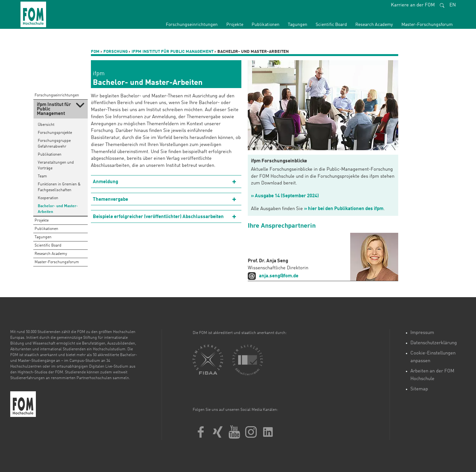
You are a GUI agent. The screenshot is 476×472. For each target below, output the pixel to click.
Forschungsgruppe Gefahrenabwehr (54, 144)
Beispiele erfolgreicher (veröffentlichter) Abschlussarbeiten (158, 217)
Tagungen (298, 25)
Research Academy (374, 25)
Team (42, 176)
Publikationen (266, 25)
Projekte (235, 25)
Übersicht (46, 125)
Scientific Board (331, 25)
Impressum (422, 333)
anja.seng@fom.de (279, 276)
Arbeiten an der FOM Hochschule (432, 375)
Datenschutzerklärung (434, 343)
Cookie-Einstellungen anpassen (433, 357)
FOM (95, 52)
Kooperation (48, 198)
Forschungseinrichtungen (192, 25)
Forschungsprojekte (55, 133)
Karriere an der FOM (413, 5)
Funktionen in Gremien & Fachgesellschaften (59, 187)
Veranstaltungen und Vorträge (56, 166)
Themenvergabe (110, 200)
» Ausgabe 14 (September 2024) (285, 196)
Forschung (116, 52)
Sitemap (419, 389)
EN (453, 5)
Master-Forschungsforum (427, 25)
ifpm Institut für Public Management (173, 52)
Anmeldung (105, 182)
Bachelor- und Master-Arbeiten (58, 209)
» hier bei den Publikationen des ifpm (344, 209)
